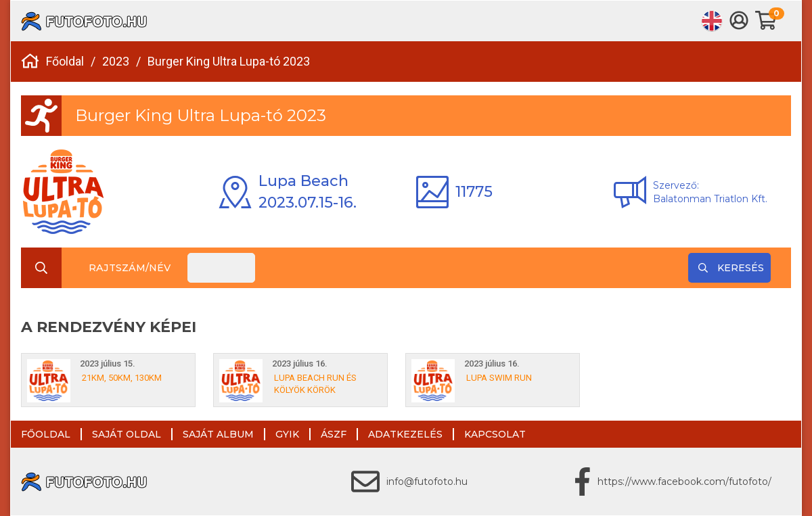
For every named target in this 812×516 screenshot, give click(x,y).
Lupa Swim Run (499, 378)
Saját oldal (127, 434)
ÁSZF (334, 434)
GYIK (287, 434)
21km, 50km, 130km (122, 378)
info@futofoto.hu (427, 482)
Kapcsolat (495, 434)
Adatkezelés (405, 434)
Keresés (731, 268)
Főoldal (65, 61)
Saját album (218, 434)
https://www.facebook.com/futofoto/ (684, 482)
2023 (116, 61)
